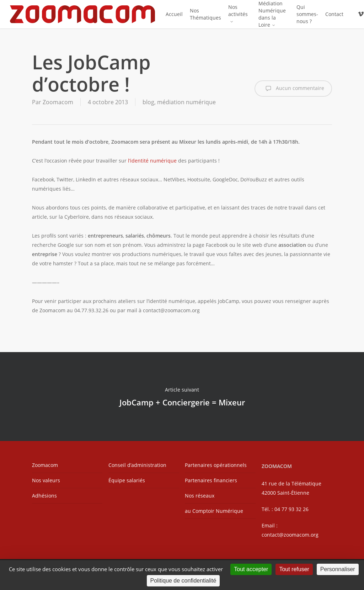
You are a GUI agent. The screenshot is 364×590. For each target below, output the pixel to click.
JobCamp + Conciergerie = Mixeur (182, 397)
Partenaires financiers (211, 480)
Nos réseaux (200, 496)
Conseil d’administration (137, 465)
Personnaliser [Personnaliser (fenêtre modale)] (338, 569)
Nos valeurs (46, 480)
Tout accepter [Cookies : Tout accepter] (251, 569)
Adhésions (44, 496)
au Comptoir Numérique (214, 511)
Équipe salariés (127, 480)
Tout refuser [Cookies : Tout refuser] (294, 569)
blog (148, 102)
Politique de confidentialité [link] (183, 581)
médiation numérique (186, 102)
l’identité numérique (152, 161)
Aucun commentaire (293, 89)
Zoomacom (58, 102)
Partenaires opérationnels (216, 465)
